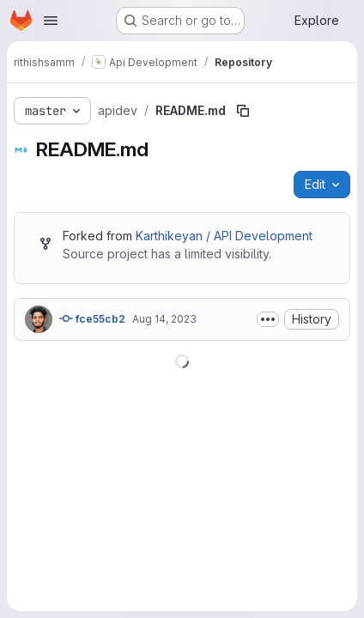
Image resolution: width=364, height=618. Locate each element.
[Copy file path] (243, 111)
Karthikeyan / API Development (224, 236)
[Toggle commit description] (268, 319)
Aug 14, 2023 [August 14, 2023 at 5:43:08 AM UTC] (164, 319)
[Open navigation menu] (51, 21)
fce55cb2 (92, 318)
